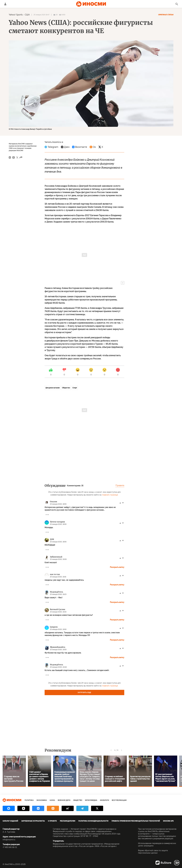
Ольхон (53, 502)
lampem (54, 627)
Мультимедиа (91, 800)
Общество (66, 388)
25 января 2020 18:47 (41, 15)
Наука (52, 800)
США (27, 15)
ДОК (52, 539)
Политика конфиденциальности (93, 821)
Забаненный (56, 557)
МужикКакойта (58, 647)
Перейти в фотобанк (44, 129)
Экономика (42, 800)
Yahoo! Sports (16, 15)
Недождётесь (56, 592)
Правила (120, 485)
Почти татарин (57, 522)
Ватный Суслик (58, 609)
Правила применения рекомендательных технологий (136, 821)
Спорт (75, 388)
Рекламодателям (68, 821)
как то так (55, 574)
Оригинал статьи (166, 15)
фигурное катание (53, 388)
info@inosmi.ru (9, 840)
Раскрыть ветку (117, 567)
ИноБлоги (104, 800)
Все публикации (119, 800)
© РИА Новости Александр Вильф (22, 129)
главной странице (110, 495)
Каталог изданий (10, 821)
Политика (29, 800)
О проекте (52, 821)
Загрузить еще (84, 692)
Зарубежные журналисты (33, 821)
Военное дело (64, 800)
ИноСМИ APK (168, 821)
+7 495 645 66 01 (10, 847)
